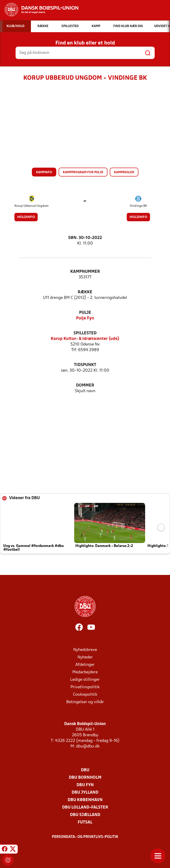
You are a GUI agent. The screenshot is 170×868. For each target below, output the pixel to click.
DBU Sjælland (85, 815)
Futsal (85, 822)
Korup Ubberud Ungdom (32, 206)
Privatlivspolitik (85, 687)
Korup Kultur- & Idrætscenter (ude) (85, 339)
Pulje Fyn (85, 318)
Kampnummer (85, 272)
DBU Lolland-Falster (85, 807)
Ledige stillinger (85, 680)
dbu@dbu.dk (88, 746)
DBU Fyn (85, 785)
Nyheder (85, 657)
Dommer (85, 386)
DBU (85, 770)
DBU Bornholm (85, 778)
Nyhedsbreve (85, 650)
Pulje (85, 313)
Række (85, 292)
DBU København (85, 800)
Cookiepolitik (85, 695)
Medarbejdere (85, 672)
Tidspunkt (85, 365)
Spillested (85, 333)
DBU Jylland (85, 793)
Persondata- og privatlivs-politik (85, 837)
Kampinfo (44, 172)
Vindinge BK (138, 206)
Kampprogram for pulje (83, 172)
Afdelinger (85, 665)
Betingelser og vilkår (85, 702)
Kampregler (124, 172)
